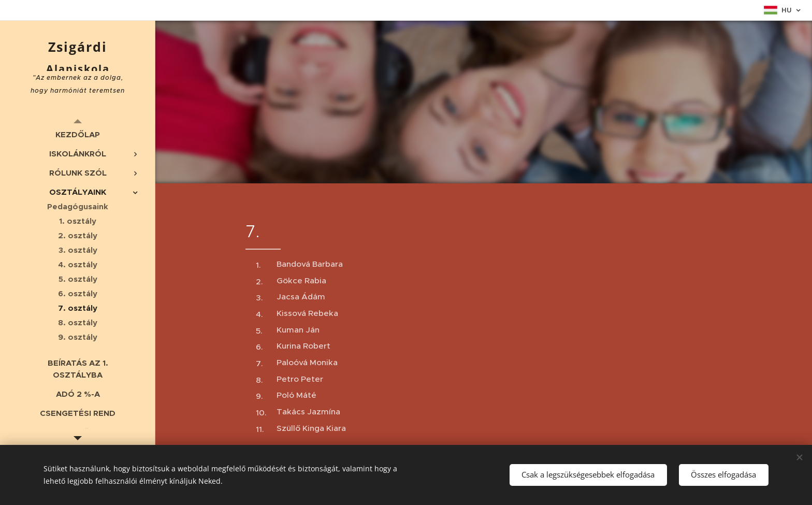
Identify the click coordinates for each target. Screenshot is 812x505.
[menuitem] (78, 134)
